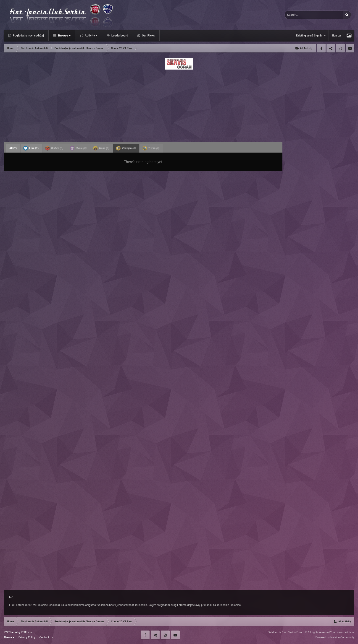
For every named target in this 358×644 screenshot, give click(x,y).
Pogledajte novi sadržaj (28, 35)
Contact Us (46, 637)
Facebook (321, 48)
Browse (64, 35)
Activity (91, 35)
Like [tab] (31, 148)
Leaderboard (119, 35)
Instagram (340, 48)
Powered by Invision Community (335, 637)
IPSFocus (27, 632)
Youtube (350, 48)
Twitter (331, 48)
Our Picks (148, 35)
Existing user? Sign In (311, 35)
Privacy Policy (27, 637)
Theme (9, 637)
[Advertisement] (179, 104)
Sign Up (336, 36)
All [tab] (13, 148)
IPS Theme (10, 632)
